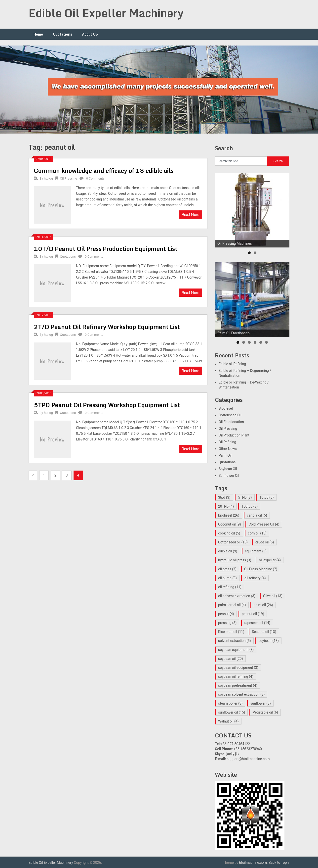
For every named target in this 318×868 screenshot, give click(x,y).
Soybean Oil (228, 469)
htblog (48, 178)
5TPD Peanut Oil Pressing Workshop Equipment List (107, 405)
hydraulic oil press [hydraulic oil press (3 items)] (235, 560)
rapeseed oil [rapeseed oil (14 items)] (257, 623)
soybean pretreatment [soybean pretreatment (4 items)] (238, 685)
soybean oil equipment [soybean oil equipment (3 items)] (238, 668)
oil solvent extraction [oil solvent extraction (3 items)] (237, 596)
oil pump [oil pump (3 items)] (227, 578)
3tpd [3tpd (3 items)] (224, 497)
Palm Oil (225, 455)
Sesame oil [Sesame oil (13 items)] (264, 632)
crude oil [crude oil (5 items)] (265, 542)
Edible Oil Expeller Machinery (106, 13)
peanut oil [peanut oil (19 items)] (253, 614)
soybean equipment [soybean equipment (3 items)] (236, 650)
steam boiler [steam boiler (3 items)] (230, 703)
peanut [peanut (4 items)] (226, 614)
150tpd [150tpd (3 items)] (250, 506)
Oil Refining (227, 442)
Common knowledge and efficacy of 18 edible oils (104, 170)
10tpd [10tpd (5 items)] (267, 497)
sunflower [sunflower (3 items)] (260, 703)
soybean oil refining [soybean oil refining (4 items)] (236, 676)
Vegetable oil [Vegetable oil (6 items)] (265, 712)
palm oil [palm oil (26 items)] (263, 605)
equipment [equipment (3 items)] (256, 551)
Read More (190, 215)
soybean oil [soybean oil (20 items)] (231, 659)
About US (90, 34)
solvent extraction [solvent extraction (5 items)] (235, 641)
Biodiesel (226, 408)
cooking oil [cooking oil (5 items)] (229, 533)
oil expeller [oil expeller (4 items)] (270, 560)
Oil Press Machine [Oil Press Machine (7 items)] (261, 569)
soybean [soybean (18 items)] (269, 641)
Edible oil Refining (232, 364)
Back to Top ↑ (279, 863)
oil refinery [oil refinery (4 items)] (255, 578)
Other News (228, 449)
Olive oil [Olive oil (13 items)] (273, 596)
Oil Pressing (68, 178)
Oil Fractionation (231, 422)
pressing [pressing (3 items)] (227, 623)
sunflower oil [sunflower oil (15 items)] (232, 712)
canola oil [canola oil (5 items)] (257, 515)
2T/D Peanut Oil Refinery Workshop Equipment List (107, 327)
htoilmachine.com (253, 863)
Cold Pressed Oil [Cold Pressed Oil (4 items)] (264, 524)
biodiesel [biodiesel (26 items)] (229, 515)
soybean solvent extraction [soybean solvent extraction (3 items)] (241, 694)
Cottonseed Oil (230, 415)
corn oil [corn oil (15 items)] (257, 533)
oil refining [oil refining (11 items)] (230, 587)
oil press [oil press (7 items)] (227, 569)
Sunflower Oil (229, 476)
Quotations (62, 34)
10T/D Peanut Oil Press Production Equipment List (106, 249)
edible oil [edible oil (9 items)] (228, 551)
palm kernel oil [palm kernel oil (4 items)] (232, 605)
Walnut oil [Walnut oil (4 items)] (228, 721)
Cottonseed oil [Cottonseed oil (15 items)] (233, 542)
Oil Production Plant (234, 435)
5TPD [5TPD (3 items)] (245, 497)
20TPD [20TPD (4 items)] (226, 506)
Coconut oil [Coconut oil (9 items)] (230, 524)
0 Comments (95, 178)
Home (38, 34)
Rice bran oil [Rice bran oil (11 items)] (231, 632)
